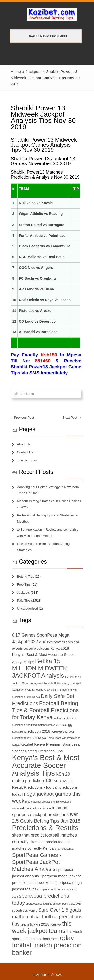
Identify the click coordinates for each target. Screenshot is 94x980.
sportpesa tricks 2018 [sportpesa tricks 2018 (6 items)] (69, 904)
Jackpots (33, 72)
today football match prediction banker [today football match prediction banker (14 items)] (47, 945)
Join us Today (27, 460)
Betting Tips (26, 577)
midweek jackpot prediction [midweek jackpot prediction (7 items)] (31, 808)
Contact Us (25, 452)
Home (16, 72)
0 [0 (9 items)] (13, 635)
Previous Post (22, 418)
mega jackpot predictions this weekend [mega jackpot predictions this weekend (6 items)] (48, 802)
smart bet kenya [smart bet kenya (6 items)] (64, 849)
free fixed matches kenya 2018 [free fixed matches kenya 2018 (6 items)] (44, 725)
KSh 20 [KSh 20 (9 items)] (63, 774)
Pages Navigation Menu (44, 36)
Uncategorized (28, 609)
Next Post (72, 418)
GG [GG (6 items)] (65, 725)
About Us (24, 444)
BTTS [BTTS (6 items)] (58, 690)
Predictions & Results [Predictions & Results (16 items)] (45, 828)
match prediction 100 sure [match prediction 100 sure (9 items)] (37, 781)
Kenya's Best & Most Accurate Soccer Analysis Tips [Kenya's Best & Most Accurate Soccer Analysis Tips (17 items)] (46, 765)
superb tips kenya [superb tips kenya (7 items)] (25, 911)
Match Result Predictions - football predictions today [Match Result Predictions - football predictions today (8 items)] (45, 787)
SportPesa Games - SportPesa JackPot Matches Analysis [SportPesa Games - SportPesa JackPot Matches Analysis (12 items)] (37, 862)
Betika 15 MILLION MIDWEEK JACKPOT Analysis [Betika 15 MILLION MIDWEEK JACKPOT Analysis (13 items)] (40, 668)
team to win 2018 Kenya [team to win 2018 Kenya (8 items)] (41, 924)
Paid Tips (24, 601)
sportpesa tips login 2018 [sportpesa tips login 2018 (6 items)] (41, 904)
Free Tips (24, 585)
